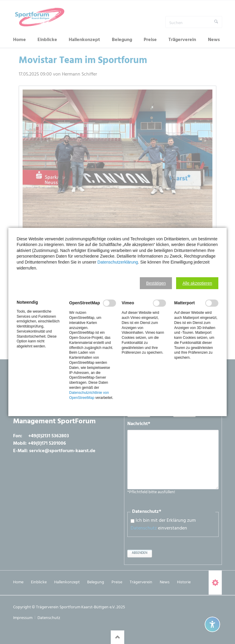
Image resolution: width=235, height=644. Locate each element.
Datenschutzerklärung (118, 262)
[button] (156, 283)
